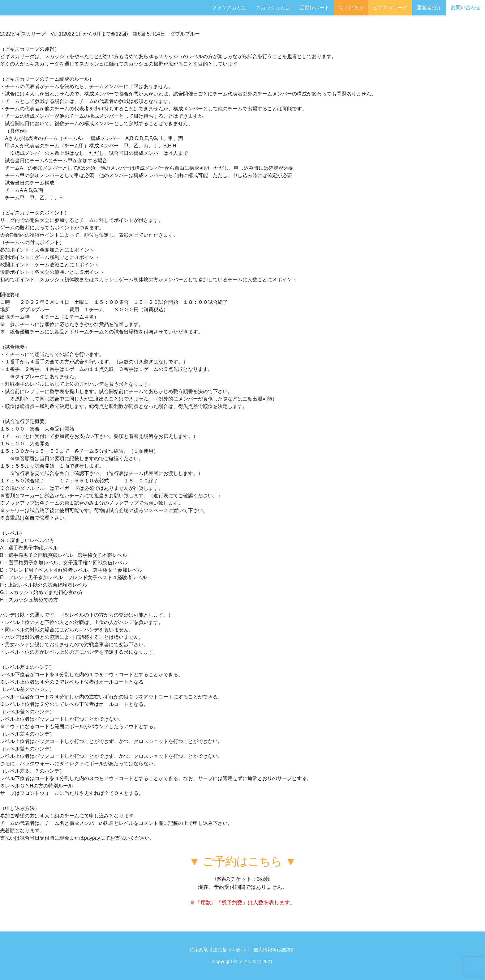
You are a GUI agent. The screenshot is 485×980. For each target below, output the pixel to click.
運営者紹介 (429, 8)
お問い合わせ (466, 8)
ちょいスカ (351, 8)
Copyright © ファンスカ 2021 (242, 961)
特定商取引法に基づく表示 (217, 950)
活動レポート (315, 8)
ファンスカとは (229, 8)
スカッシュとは (273, 8)
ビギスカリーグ (390, 8)
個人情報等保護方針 (275, 950)
